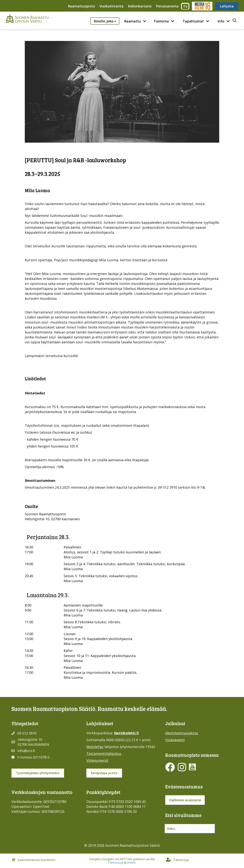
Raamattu (132, 21)
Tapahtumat (193, 21)
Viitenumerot (97, 760)
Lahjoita (227, 6)
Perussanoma (167, 6)
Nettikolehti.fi (126, 733)
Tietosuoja (115, 862)
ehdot (131, 862)
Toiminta (161, 21)
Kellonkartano (140, 6)
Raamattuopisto (81, 6)
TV (185, 6)
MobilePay (95, 747)
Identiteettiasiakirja (182, 733)
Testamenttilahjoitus (104, 754)
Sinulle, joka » (105, 21)
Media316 (202, 6)
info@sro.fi (26, 751)
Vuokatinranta (112, 6)
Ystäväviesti (175, 740)
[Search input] (190, 829)
